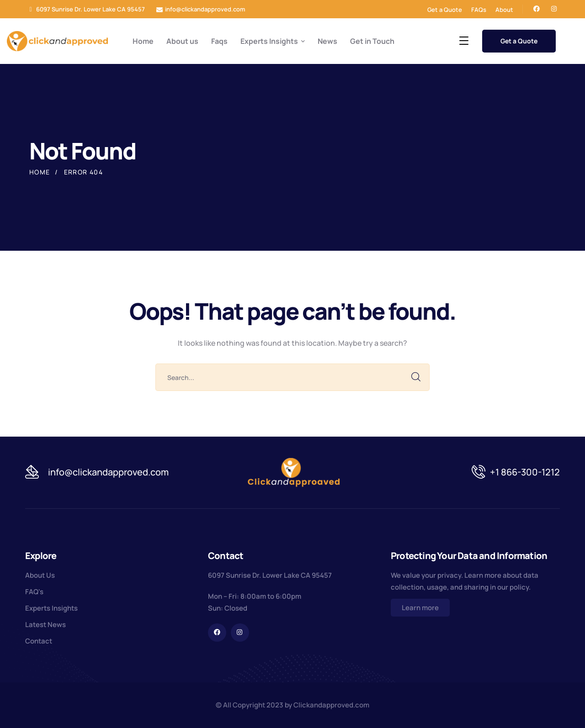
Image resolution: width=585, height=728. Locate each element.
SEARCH (416, 377)
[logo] (57, 40)
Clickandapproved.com (331, 705)
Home (40, 172)
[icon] (537, 9)
